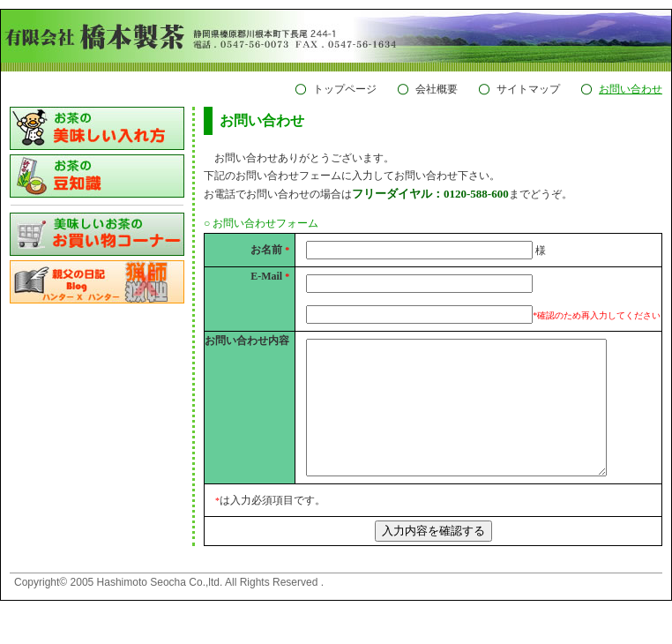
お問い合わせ (631, 89)
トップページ (345, 89)
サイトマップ (528, 89)
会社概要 (437, 89)
